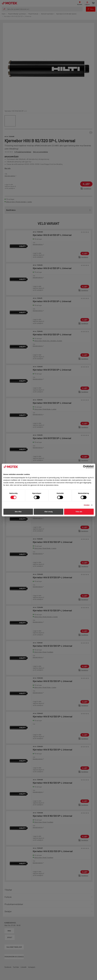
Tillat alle (79, 512)
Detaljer (87, 505)
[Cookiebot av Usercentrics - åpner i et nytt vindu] (85, 467)
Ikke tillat (18, 512)
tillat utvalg (48, 512)
